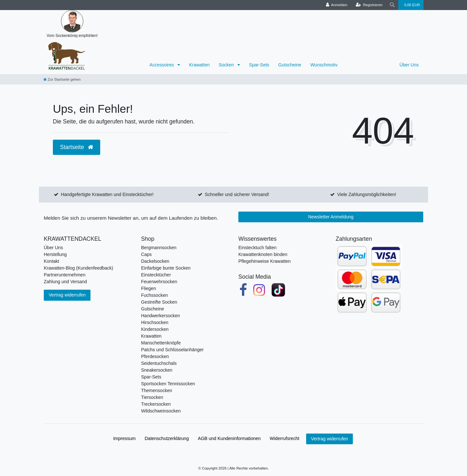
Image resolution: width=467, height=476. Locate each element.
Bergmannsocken (159, 248)
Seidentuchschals (159, 363)
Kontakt (51, 261)
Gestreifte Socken (159, 302)
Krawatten (199, 65)
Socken (227, 65)
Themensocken (157, 390)
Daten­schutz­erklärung (167, 438)
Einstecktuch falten (257, 248)
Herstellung (55, 254)
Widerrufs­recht (285, 438)
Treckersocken (156, 404)
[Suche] (392, 5)
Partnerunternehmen (65, 275)
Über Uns (409, 65)
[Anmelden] (336, 5)
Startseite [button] (77, 147)
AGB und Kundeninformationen (229, 438)
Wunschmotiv (324, 65)
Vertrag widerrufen (67, 295)
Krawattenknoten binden (263, 254)
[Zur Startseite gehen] (62, 79)
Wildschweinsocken (161, 411)
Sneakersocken (157, 370)
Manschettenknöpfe (161, 343)
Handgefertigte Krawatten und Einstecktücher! (107, 194)
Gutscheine (290, 65)
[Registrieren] (368, 5)
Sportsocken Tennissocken (168, 384)
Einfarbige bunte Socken (166, 268)
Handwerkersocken (161, 316)
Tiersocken (152, 397)
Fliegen (149, 288)
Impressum (124, 438)
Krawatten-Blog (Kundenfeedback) (78, 268)
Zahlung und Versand (65, 282)
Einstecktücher (156, 275)
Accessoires (162, 65)
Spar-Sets (259, 65)
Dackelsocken (155, 261)
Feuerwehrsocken (159, 282)
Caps (146, 254)
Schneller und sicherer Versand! (237, 194)
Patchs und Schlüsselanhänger (172, 350)
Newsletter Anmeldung (331, 217)
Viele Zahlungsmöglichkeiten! (367, 194)
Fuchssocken (154, 295)
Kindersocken (155, 329)
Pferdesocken (155, 356)
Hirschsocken (155, 322)
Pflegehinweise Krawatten (264, 261)
